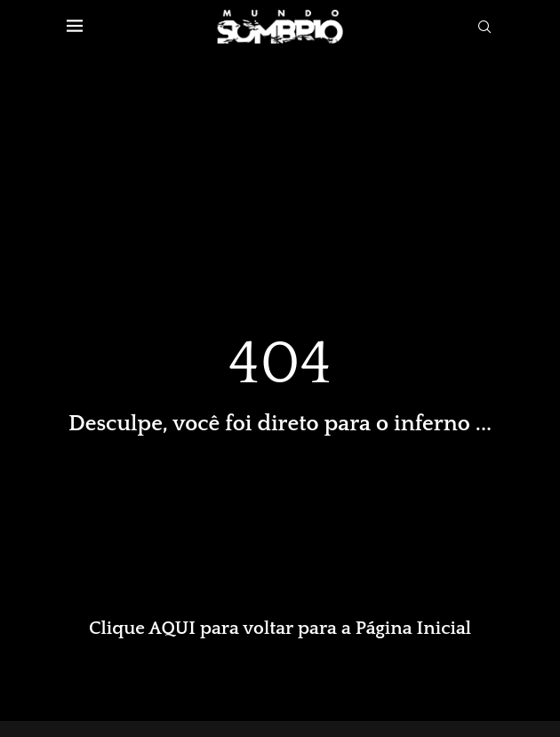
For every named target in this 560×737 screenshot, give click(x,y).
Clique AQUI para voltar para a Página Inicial (280, 628)
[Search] (484, 27)
